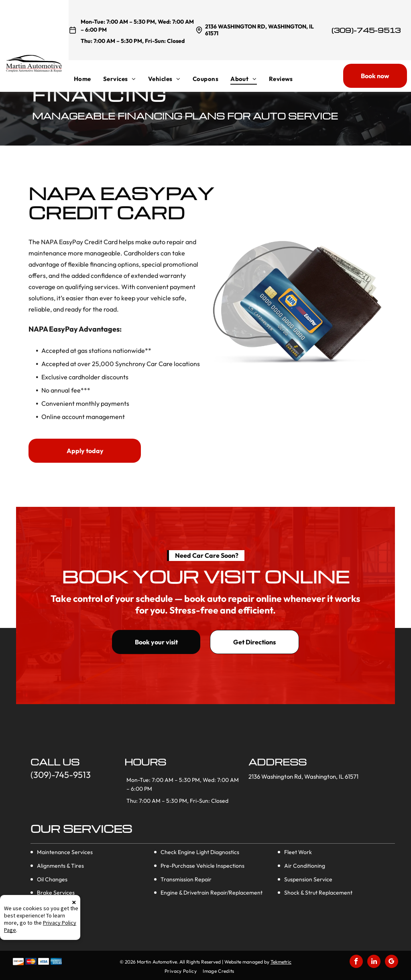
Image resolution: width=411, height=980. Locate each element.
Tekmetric (281, 962)
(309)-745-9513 (366, 30)
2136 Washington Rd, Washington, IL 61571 (259, 30)
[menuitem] (89, 79)
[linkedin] (374, 962)
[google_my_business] (392, 962)
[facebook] (356, 962)
